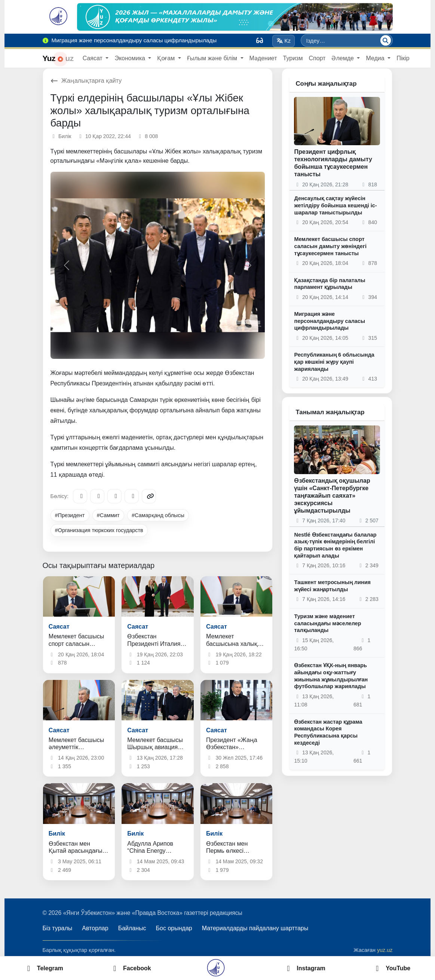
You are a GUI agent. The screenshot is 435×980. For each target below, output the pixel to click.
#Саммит (108, 515)
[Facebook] (97, 496)
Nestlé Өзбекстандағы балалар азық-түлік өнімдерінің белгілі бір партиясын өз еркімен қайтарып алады (335, 545)
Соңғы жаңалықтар (326, 84)
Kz (284, 41)
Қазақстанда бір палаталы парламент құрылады (330, 284)
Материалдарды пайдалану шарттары (255, 928)
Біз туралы (58, 928)
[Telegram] (80, 496)
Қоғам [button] (167, 58)
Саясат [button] (94, 58)
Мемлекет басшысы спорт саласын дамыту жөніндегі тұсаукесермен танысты (330, 246)
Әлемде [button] (343, 58)
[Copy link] (149, 496)
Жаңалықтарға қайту (86, 81)
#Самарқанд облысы (158, 515)
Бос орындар (174, 928)
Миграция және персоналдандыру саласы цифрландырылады (330, 321)
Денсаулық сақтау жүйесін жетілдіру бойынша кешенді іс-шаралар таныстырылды (335, 205)
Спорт (317, 58)
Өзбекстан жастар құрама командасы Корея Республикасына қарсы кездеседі (328, 732)
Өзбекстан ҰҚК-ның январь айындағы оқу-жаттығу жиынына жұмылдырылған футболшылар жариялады (331, 676)
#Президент (70, 515)
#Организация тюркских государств (99, 530)
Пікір (403, 58)
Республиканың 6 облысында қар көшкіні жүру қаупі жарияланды (334, 362)
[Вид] (260, 40)
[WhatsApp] (132, 496)
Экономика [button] (131, 58)
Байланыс (132, 928)
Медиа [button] (376, 58)
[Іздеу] (386, 40)
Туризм (293, 58)
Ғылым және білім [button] (213, 58)
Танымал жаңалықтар (330, 412)
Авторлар (95, 928)
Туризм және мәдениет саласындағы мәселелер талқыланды (327, 623)
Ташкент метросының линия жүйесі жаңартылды (332, 586)
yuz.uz (385, 950)
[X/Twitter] (114, 496)
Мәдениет (263, 58)
